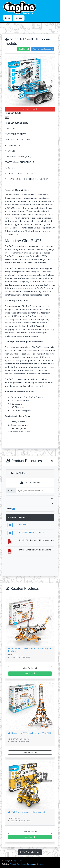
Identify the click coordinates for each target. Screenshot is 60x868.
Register (19, 18)
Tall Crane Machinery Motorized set (27, 812)
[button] (8, 81)
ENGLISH (23, 524)
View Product (30, 668)
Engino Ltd (17, 861)
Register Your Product (43, 49)
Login (8, 18)
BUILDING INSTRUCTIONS (31, 532)
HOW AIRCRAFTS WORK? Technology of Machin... (30, 649)
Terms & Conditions (18, 864)
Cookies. (41, 864)
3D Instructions (30, 109)
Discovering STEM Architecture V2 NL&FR (29, 733)
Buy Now (24, 49)
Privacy (30, 864)
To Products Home (30, 852)
